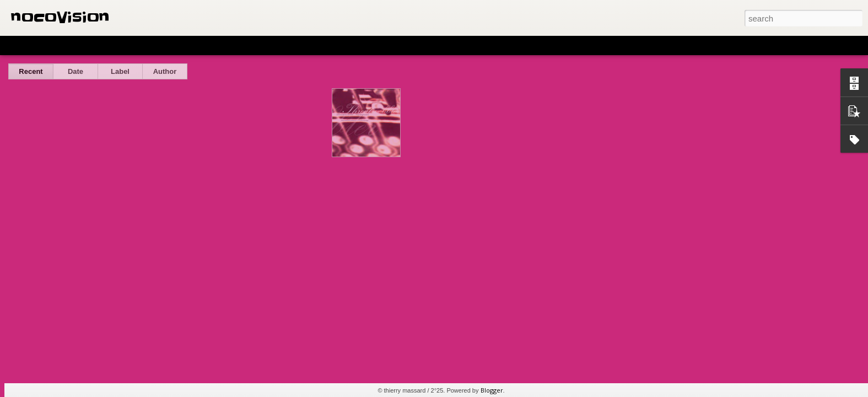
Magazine (90, 45)
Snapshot (197, 45)
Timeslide (237, 45)
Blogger (492, 390)
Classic (18, 45)
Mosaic (126, 45)
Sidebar (160, 45)
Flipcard (52, 45)
